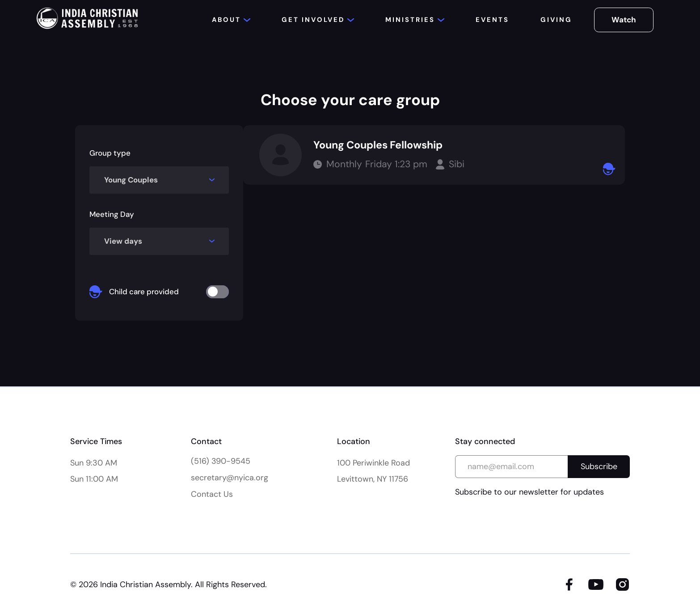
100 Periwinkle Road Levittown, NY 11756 (373, 471)
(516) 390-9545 (221, 461)
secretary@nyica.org (230, 478)
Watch (624, 20)
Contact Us (212, 494)
